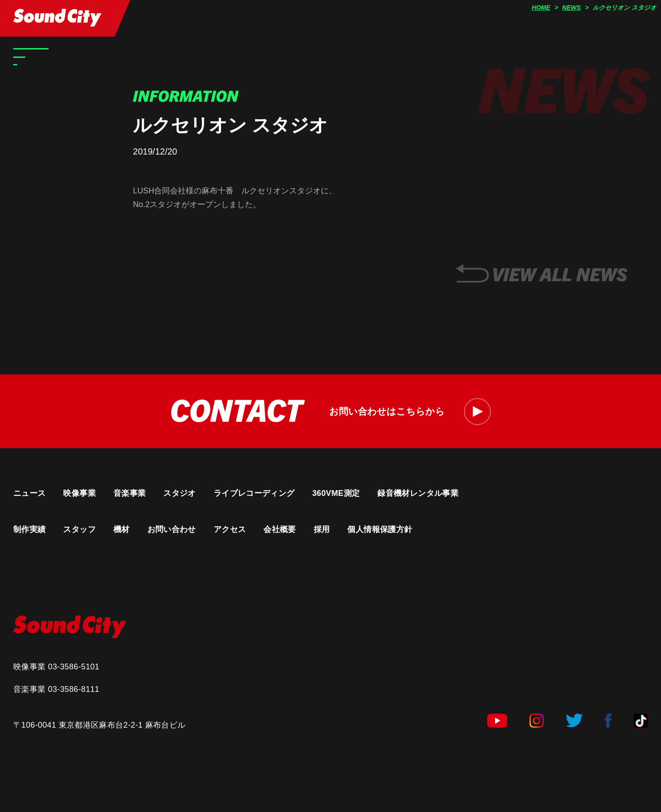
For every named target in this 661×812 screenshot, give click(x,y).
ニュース (29, 493)
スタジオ (179, 493)
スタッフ (79, 529)
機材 (122, 529)
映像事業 (79, 493)
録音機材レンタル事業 (418, 493)
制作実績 (29, 529)
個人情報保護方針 (380, 529)
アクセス (230, 529)
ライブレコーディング (254, 493)
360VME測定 (336, 493)
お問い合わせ (172, 529)
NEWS (571, 8)
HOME (541, 8)
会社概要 (280, 529)
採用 (322, 529)
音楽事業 (130, 493)
